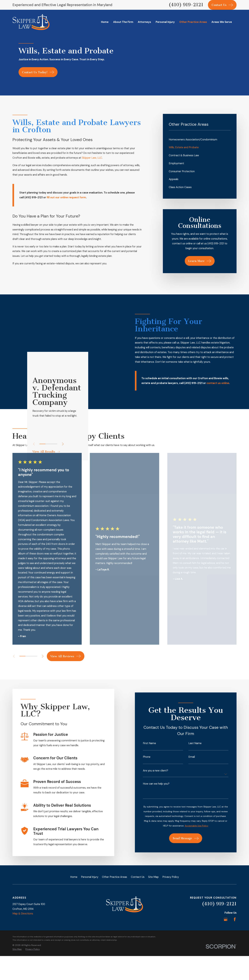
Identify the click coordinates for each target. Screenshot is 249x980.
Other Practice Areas (115, 903)
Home (74, 903)
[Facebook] (235, 945)
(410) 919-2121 (186, 5)
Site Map (153, 903)
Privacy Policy (171, 903)
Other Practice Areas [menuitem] (193, 22)
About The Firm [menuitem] (123, 22)
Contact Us (138, 903)
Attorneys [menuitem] (144, 22)
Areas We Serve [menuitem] (222, 22)
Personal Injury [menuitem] (165, 22)
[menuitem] (200, 140)
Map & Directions (23, 939)
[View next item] (43, 682)
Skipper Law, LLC (92, 158)
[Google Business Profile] (226, 945)
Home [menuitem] (105, 22)
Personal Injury (90, 903)
